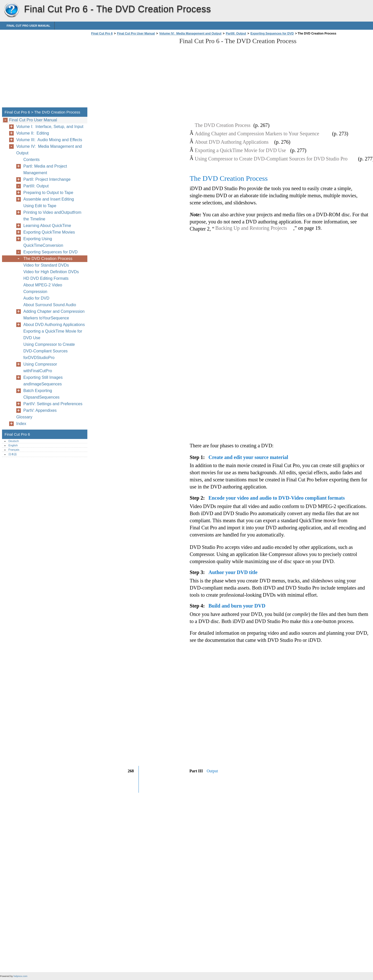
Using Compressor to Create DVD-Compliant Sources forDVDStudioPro (49, 351)
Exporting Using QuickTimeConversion (43, 242)
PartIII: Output (236, 34)
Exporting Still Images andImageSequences (43, 381)
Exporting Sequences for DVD (272, 34)
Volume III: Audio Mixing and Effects (49, 140)
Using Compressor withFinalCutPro (40, 367)
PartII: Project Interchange (47, 179)
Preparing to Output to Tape (48, 193)
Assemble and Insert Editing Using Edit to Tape (49, 202)
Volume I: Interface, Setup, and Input (50, 127)
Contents (31, 160)
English (13, 445)
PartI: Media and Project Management (45, 169)
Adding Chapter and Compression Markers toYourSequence (54, 315)
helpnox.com (20, 976)
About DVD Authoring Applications (54, 325)
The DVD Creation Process (48, 259)
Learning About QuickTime (47, 226)
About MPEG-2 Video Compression (43, 288)
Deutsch (14, 441)
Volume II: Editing (33, 133)
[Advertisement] (133, 73)
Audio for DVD (36, 298)
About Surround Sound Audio (50, 305)
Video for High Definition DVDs (51, 272)
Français (14, 450)
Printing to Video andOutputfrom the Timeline (52, 216)
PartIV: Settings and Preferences (53, 404)
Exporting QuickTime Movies (49, 232)
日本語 (13, 454)
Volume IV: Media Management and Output (190, 34)
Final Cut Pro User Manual (28, 26)
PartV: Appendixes (40, 410)
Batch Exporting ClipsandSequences (41, 394)
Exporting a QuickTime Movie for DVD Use (53, 334)
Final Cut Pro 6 (11, 10)
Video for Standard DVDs (46, 265)
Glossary (24, 417)
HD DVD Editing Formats (46, 278)
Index (21, 424)
